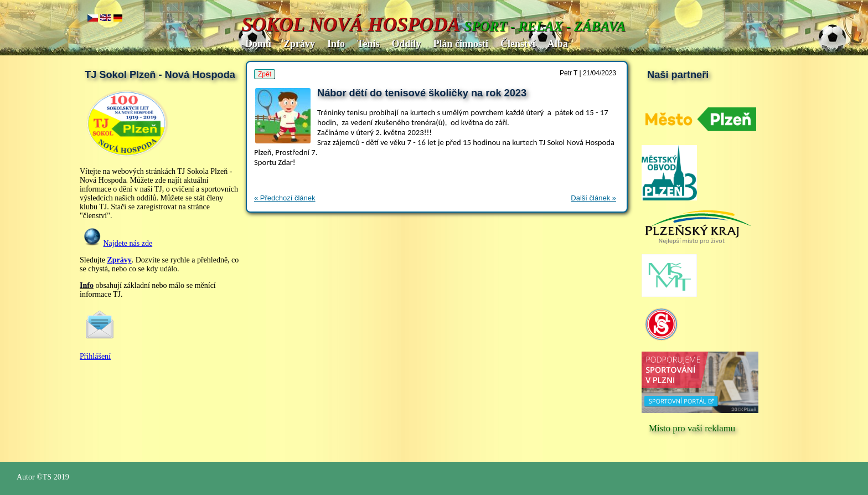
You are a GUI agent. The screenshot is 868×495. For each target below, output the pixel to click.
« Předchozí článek (285, 198)
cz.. (93, 19)
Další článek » (593, 198)
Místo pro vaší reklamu (692, 428)
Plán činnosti (461, 44)
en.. (106, 19)
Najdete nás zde (128, 243)
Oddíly (406, 44)
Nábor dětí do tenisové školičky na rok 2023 (422, 93)
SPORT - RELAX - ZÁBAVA (545, 26)
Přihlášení (95, 356)
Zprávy (299, 44)
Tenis (368, 44)
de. (118, 19)
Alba (558, 44)
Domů (258, 44)
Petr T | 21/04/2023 (588, 73)
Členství (518, 44)
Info (336, 44)
